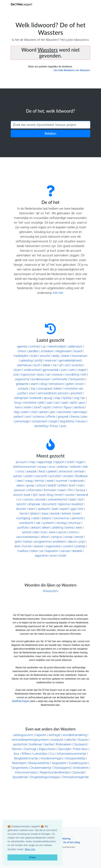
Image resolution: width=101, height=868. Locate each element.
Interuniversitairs (26, 772)
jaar (52, 412)
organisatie (53, 546)
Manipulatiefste (39, 763)
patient (18, 417)
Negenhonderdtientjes (55, 772)
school (41, 485)
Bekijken (50, 134)
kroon (80, 384)
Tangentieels (20, 768)
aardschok (20, 744)
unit (67, 365)
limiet (59, 495)
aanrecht (77, 518)
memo (57, 407)
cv (20, 499)
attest (45, 537)
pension (63, 393)
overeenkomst (57, 499)
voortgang (23, 518)
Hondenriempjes (52, 758)
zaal (49, 403)
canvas (65, 551)
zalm (72, 370)
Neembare (19, 763)
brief (72, 485)
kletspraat (21, 398)
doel (17, 546)
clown (17, 370)
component (39, 421)
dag (16, 412)
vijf (61, 365)
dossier (21, 509)
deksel (35, 528)
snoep (68, 537)
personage (22, 421)
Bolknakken (64, 744)
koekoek (36, 398)
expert (64, 509)
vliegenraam (64, 351)
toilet (34, 356)
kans (19, 407)
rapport (59, 462)
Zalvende (78, 772)
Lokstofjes (40, 754)
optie (73, 403)
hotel (63, 556)
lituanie (83, 740)
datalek (77, 551)
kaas (45, 513)
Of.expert (22, 4)
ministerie (30, 403)
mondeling (72, 374)
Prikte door (80, 749)
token (34, 551)
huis (44, 532)
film (71, 490)
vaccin (62, 532)
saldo (36, 518)
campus (57, 537)
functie (27, 546)
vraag (29, 481)
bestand (82, 495)
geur (82, 403)
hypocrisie (28, 374)
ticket (70, 462)
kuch (37, 365)
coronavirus (61, 518)
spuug (48, 398)
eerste (79, 537)
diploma (64, 504)
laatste (39, 546)
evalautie (57, 740)
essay (42, 467)
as (42, 551)
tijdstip (67, 398)
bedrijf (52, 485)
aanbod (79, 407)
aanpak (31, 471)
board (78, 351)
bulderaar (36, 744)
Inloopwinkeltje (75, 758)
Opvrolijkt (64, 749)
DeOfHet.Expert (21, 701)
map (32, 462)
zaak (65, 403)
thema (75, 417)
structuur (75, 523)
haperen (41, 735)
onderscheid (32, 370)
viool (32, 393)
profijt (39, 360)
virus (52, 467)
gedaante (22, 384)
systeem (48, 523)
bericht (21, 504)
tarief (37, 407)
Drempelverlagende (75, 777)
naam (62, 490)
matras (28, 542)
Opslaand (80, 744)
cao (57, 403)
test (81, 509)
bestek (55, 513)
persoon (20, 490)
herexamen (77, 379)
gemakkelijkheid (70, 360)
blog (44, 384)
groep (30, 485)
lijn (83, 398)
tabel (73, 499)
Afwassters (51, 591)
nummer (62, 481)
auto (63, 426)
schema (38, 417)
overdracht (26, 523)
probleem (59, 542)
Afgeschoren (47, 749)
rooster (70, 495)
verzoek (40, 499)
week (50, 481)
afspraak (34, 504)
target (54, 421)
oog (77, 398)
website (75, 467)
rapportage (45, 462)
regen (80, 462)
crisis (21, 471)
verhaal (79, 471)
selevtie (71, 740)
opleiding (26, 360)
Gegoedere (59, 763)
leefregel (55, 735)
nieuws (81, 421)
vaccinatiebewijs (27, 537)
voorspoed (45, 389)
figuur (68, 407)
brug (18, 403)
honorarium (79, 356)
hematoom (56, 384)
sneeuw (57, 374)
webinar (62, 467)
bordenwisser (41, 379)
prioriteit (77, 393)
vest (28, 417)
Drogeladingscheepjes (45, 777)
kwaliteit (77, 504)
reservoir (51, 360)
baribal (49, 744)
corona (28, 499)
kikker (58, 389)
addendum (75, 346)
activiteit (55, 476)
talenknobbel (57, 346)
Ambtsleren (81, 768)
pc (44, 346)
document (49, 504)
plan (84, 417)
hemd (23, 513)
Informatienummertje (72, 754)
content (68, 546)
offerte (51, 417)
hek (85, 467)
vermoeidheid (46, 393)
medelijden (21, 356)
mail (80, 485)
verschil (45, 356)
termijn (40, 481)
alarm (35, 384)
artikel (63, 485)
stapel (82, 370)
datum (72, 542)
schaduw (47, 351)
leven (54, 556)
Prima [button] (32, 857)
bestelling (41, 426)
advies (18, 476)
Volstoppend (62, 768)
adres (20, 485)
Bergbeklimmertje (26, 758)
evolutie (77, 365)
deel (20, 481)
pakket (52, 471)
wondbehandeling (75, 735)
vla (54, 365)
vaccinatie (64, 412)
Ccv (52, 754)
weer (79, 528)
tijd (35, 495)
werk (52, 532)
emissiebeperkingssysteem (30, 740)
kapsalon (52, 551)
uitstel (28, 476)
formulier (50, 490)
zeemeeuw (24, 365)
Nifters (26, 754)
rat (48, 374)
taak (55, 509)
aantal (43, 412)
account (21, 462)
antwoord (65, 471)
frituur (54, 426)
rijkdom (35, 513)
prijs (82, 542)
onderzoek (77, 481)
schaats (23, 389)
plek (41, 403)
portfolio (23, 528)
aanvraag (79, 412)
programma (43, 542)
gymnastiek (51, 370)
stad (34, 412)
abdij (55, 356)
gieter (70, 384)
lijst (81, 499)
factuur (81, 490)
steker (65, 356)
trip (33, 389)
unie (16, 374)
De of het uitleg (72, 842)
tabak (47, 365)
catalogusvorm (23, 735)
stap (57, 398)
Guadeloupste (78, 763)
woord (17, 495)
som (64, 370)
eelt (84, 374)
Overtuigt (30, 749)
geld (18, 542)
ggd (73, 509)
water (25, 412)
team (32, 509)
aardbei (33, 351)
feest (42, 471)
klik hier (58, 293)
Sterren (17, 749)
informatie (34, 490)
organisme (22, 379)
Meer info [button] (30, 849)
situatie (68, 476)
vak (38, 523)
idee (36, 532)
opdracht (44, 509)
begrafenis (67, 421)
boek (27, 495)
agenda (22, 346)
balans (46, 518)
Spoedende (20, 777)
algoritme (41, 556)
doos (41, 374)
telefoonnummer (25, 467)
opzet (47, 407)
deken (46, 528)
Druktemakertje (41, 768)
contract (35, 346)
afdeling (58, 528)
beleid (70, 528)
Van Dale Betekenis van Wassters (72, 70)
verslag (61, 523)
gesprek (63, 417)
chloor (22, 351)
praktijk (80, 546)
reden (28, 407)
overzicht (41, 476)
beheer (67, 513)
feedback (82, 476)
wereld (26, 532)
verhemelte (60, 379)
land (42, 495)
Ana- (17, 754)
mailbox (23, 551)
